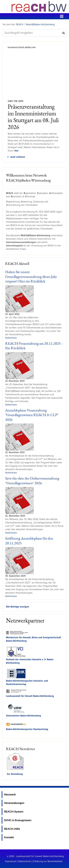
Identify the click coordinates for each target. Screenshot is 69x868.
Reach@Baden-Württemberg (40, 24)
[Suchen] (63, 33)
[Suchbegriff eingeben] (34, 33)
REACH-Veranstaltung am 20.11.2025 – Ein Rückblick (34, 346)
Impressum (11, 861)
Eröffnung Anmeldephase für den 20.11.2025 (29, 541)
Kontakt (9, 837)
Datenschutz (25, 861)
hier (16, 151)
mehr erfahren (16, 157)
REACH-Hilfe (12, 829)
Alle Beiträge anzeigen (18, 607)
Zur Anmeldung (15, 774)
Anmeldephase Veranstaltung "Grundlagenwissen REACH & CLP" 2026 (32, 415)
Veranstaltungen (14, 803)
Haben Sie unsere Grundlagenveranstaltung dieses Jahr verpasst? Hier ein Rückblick (31, 276)
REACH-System (14, 812)
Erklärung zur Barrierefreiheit (48, 861)
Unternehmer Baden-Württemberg (24, 716)
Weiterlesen (11, 338)
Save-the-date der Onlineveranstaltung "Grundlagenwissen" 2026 (32, 481)
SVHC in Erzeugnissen (18, 820)
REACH (20, 24)
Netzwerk (10, 794)
